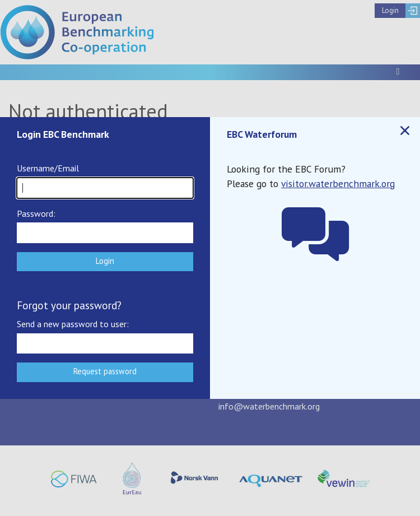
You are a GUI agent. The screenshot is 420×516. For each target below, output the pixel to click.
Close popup (404, 131)
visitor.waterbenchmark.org (338, 183)
